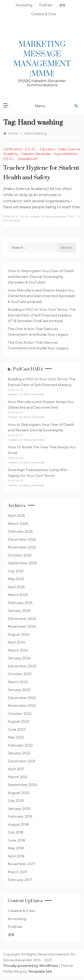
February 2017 (20, 880)
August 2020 (19, 793)
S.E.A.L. (9, 159)
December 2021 (22, 761)
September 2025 (22, 563)
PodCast (46, 5)
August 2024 (19, 634)
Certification (13, 149)
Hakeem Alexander (36, 154)
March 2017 (18, 872)
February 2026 (20, 531)
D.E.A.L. (31, 149)
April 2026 (16, 516)
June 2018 (16, 840)
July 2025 (16, 571)
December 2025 (22, 539)
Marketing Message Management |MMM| (42, 59)
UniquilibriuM (27, 159)
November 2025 (22, 547)
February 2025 (20, 603)
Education (48, 149)
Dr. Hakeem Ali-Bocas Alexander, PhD (50, 216)
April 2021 (16, 769)
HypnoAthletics (66, 154)
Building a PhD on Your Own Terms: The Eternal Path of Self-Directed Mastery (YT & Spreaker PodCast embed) (42, 315)
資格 (62, 5)
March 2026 (18, 524)
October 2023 (20, 674)
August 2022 (18, 721)
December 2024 (22, 619)
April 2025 (16, 587)
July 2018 (16, 832)
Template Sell (40, 971)
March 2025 (18, 595)
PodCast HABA (28, 369)
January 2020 (19, 809)
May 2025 (16, 579)
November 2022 (22, 706)
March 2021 (18, 777)
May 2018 (16, 848)
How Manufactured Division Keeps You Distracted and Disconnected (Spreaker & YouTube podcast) (42, 296)
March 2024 (18, 650)
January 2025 (19, 611)
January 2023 (19, 690)
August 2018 (18, 824)
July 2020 (16, 801)
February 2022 (20, 745)
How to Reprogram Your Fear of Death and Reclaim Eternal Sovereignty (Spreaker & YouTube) (41, 277)
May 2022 (16, 737)
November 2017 (22, 864)
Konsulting (24, 5)
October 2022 (20, 714)
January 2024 (19, 658)
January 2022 (19, 753)
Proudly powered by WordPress (31, 966)
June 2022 (17, 729)
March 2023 (18, 682)
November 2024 (22, 626)
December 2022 (22, 698)
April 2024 (16, 642)
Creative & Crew (44, 14)
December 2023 (22, 666)
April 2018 (16, 856)
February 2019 (20, 816)
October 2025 (20, 555)
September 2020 (23, 785)
